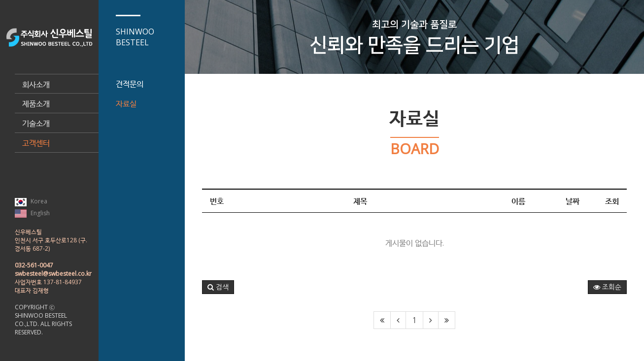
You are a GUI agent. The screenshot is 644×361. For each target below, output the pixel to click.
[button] (218, 287)
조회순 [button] (607, 287)
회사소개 (36, 84)
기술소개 (36, 123)
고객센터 (36, 143)
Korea (31, 201)
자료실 (126, 103)
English (32, 213)
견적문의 (130, 84)
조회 (612, 201)
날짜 (573, 201)
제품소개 (36, 103)
